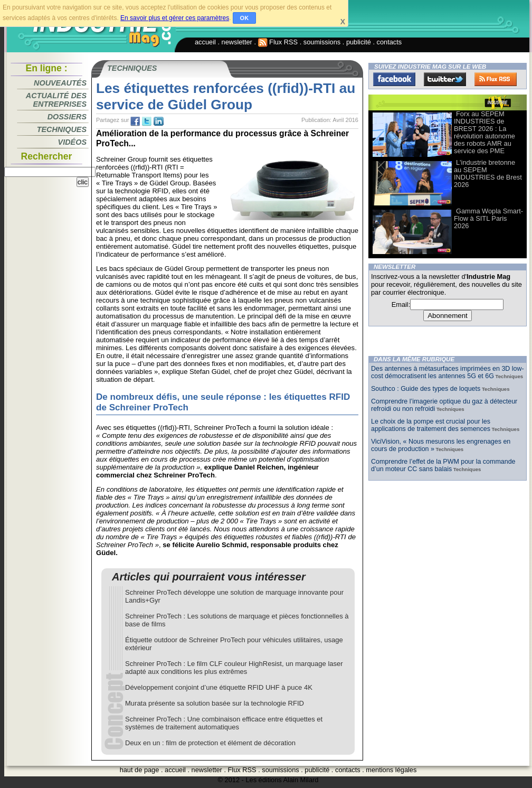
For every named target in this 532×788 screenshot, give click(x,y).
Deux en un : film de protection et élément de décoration (210, 743)
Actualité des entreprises (56, 100)
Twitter (445, 79)
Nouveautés (60, 83)
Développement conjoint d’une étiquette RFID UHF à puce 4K (219, 687)
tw (147, 121)
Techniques (62, 129)
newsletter (237, 42)
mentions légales (391, 770)
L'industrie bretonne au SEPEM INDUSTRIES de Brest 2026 (488, 173)
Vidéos (72, 142)
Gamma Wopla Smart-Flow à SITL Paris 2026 (488, 218)
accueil (205, 42)
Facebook (394, 79)
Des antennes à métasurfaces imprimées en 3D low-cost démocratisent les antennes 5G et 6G (448, 372)
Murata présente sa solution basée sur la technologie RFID (215, 703)
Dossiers (67, 117)
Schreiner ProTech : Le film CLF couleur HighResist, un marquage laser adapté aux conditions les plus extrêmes (234, 668)
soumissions (322, 42)
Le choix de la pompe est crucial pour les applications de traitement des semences (431, 425)
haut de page (140, 770)
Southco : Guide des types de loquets (426, 389)
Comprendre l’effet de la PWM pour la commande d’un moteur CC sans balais (443, 465)
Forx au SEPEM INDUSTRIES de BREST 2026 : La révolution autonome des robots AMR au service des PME (484, 132)
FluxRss (496, 79)
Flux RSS (278, 42)
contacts (389, 42)
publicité (359, 42)
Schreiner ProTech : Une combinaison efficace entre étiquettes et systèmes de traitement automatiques (224, 723)
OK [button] (245, 18)
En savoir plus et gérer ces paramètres (175, 18)
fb (135, 121)
